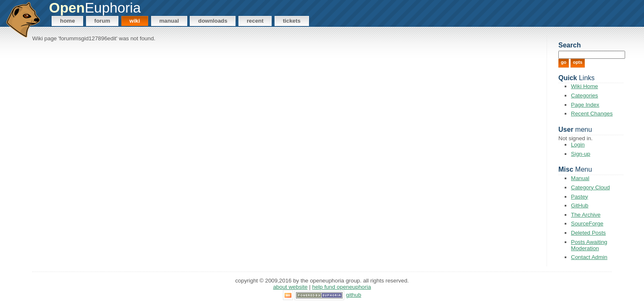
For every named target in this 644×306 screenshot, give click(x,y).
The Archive (586, 215)
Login (578, 145)
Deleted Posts (588, 233)
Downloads (213, 21)
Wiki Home (584, 86)
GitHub (580, 205)
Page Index (585, 105)
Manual (169, 21)
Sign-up (581, 154)
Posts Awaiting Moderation (589, 245)
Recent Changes (592, 114)
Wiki (135, 21)
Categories (584, 95)
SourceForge (587, 224)
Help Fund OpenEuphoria (342, 287)
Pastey (580, 197)
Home (68, 21)
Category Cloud (590, 187)
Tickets (292, 21)
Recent (255, 21)
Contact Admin (589, 257)
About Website (290, 287)
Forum (102, 21)
